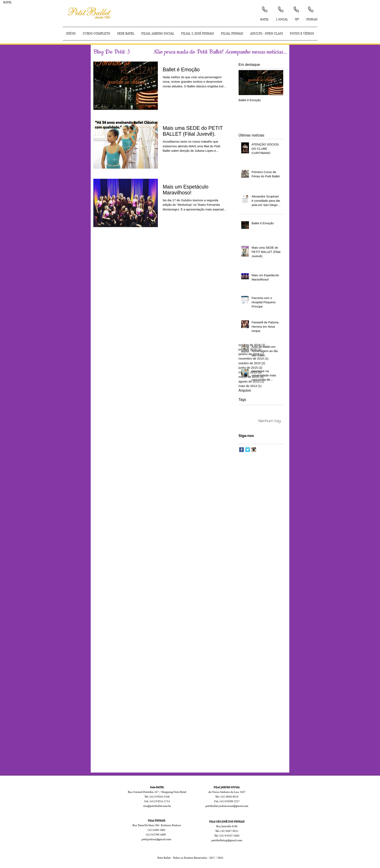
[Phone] (265, 9)
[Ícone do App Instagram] (254, 450)
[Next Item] (277, 83)
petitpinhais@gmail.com (156, 839)
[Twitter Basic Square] (248, 450)
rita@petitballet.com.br (157, 806)
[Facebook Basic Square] (242, 450)
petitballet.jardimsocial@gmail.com (227, 806)
